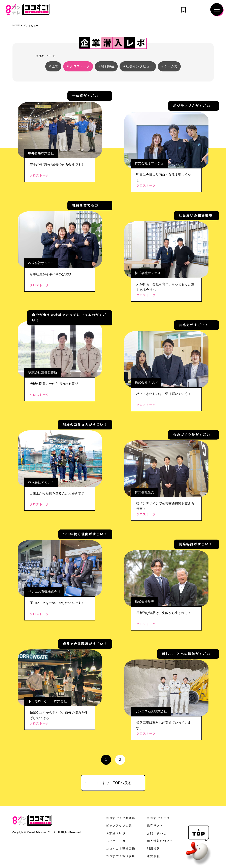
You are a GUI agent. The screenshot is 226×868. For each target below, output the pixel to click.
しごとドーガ (116, 841)
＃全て (53, 66)
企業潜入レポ (116, 833)
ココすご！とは (158, 818)
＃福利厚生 (106, 66)
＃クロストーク (78, 66)
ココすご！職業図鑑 (121, 848)
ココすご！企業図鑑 (121, 818)
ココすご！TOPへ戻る (113, 783)
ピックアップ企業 (119, 826)
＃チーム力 (169, 66)
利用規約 (153, 848)
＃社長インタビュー (138, 66)
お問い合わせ (157, 833)
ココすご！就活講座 (121, 856)
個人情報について (160, 841)
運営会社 (153, 856)
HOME (16, 25)
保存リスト (155, 826)
